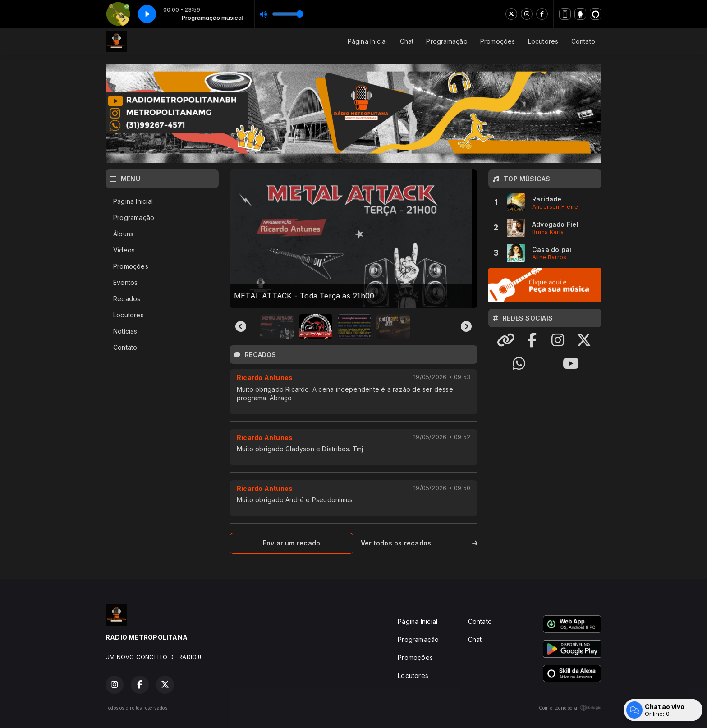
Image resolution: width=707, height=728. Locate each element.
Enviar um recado (292, 543)
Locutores (543, 41)
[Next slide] (466, 326)
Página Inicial (367, 41)
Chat (407, 41)
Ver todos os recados (419, 543)
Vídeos (124, 250)
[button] (277, 326)
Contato (583, 41)
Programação (447, 41)
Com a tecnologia (570, 708)
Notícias (125, 331)
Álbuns (123, 234)
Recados (127, 299)
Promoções (498, 41)
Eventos (125, 282)
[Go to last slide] (241, 326)
